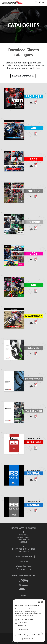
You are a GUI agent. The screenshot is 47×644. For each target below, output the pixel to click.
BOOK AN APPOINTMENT (25, 557)
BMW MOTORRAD (24, 580)
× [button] (42, 602)
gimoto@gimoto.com (25, 566)
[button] (29, 639)
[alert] (29, 621)
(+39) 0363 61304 (25, 569)
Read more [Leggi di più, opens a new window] (30, 615)
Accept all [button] (22, 634)
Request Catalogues (23, 76)
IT (43, 2)
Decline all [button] (36, 634)
